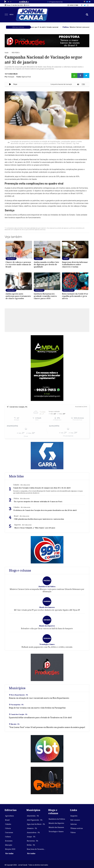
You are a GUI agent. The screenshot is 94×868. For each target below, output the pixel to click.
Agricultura (9, 816)
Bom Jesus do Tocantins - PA (36, 849)
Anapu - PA (31, 837)
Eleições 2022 (10, 849)
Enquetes (74, 816)
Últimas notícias (77, 828)
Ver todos (31, 853)
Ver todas (9, 853)
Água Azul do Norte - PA (36, 824)
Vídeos (73, 833)
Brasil (7, 820)
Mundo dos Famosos (56, 827)
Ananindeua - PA (33, 833)
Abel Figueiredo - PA (35, 820)
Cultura (8, 837)
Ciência (8, 828)
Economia (9, 841)
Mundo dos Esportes (56, 823)
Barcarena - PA (33, 841)
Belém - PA (31, 845)
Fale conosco (75, 820)
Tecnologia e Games (56, 832)
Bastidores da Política (57, 819)
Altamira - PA (32, 828)
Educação (9, 845)
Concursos (9, 833)
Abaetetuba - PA (33, 816)
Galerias (74, 824)
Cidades (8, 824)
